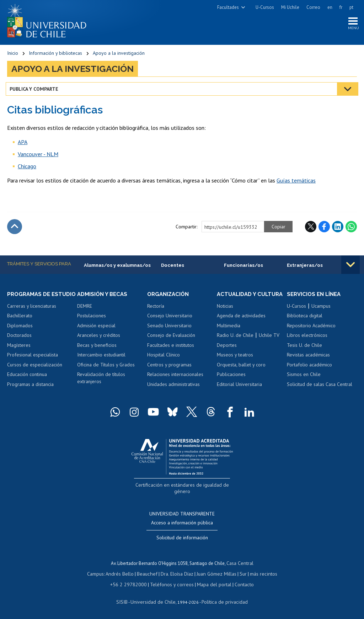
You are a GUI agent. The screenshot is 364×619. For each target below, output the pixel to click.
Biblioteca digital (305, 318)
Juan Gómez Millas (215, 573)
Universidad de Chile (154, 600)
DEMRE (85, 308)
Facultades (228, 7)
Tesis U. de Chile (304, 348)
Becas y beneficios (97, 348)
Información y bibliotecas (55, 55)
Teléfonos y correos (172, 583)
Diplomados (20, 334)
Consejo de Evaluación (171, 338)
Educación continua (27, 383)
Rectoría (156, 308)
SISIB (126, 600)
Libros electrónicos (307, 338)
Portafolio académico (309, 367)
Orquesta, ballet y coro (241, 374)
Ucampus (321, 308)
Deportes (227, 354)
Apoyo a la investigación (119, 55)
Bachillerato (20, 325)
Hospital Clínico (164, 358)
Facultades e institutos (171, 348)
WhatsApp (351, 228)
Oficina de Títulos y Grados (106, 367)
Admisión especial (96, 328)
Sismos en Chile (304, 377)
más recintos (259, 573)
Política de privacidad (222, 600)
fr (341, 7)
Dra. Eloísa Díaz (177, 573)
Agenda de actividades (241, 325)
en (330, 7)
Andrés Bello (123, 573)
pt (351, 7)
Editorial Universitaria (239, 393)
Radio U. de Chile (235, 344)
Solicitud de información (182, 538)
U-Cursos (265, 7)
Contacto (239, 583)
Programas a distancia (30, 393)
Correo (313, 7)
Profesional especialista (33, 364)
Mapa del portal (211, 583)
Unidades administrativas (173, 387)
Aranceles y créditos (99, 338)
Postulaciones (92, 318)
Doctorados (19, 344)
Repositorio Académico (311, 328)
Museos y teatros (235, 364)
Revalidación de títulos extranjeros (101, 381)
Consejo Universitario (170, 318)
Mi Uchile (290, 7)
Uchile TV (269, 344)
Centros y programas (169, 367)
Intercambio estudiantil (101, 358)
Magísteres (19, 354)
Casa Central (240, 563)
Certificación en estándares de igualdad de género (183, 494)
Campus (100, 573)
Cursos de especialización (35, 374)
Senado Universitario (169, 328)
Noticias (225, 315)
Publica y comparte (35, 91)
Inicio (13, 55)
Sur (240, 573)
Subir (15, 228)
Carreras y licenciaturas (32, 315)
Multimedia (229, 334)
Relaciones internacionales (175, 377)
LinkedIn (338, 228)
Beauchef (149, 573)
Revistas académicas (308, 358)
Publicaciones (231, 383)
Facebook (324, 228)
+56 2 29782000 (132, 583)
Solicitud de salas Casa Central (320, 387)
